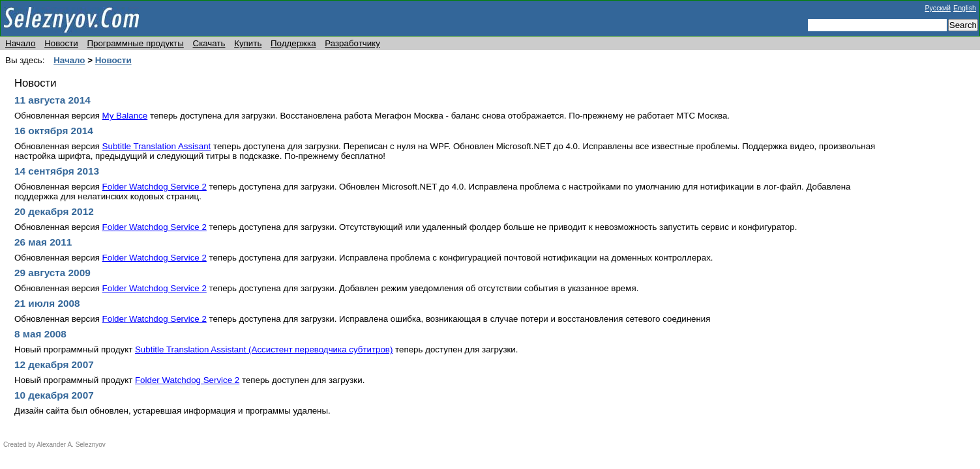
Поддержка (293, 43)
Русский (938, 8)
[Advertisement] (941, 246)
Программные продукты (135, 43)
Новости (61, 43)
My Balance (125, 116)
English (965, 8)
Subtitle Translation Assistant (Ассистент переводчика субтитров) (264, 349)
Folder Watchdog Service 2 (155, 187)
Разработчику (352, 43)
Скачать (209, 43)
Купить (248, 43)
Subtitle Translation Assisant (157, 146)
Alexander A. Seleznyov (71, 445)
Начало (20, 43)
